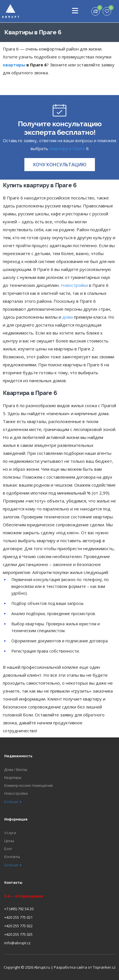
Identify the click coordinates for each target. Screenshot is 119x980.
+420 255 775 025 (18, 934)
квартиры (14, 65)
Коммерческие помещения (28, 785)
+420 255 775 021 (18, 917)
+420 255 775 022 (18, 926)
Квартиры (13, 777)
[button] (60, 165)
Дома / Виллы (16, 769)
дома (68, 317)
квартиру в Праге (67, 148)
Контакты (12, 857)
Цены (9, 841)
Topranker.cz (104, 967)
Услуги (10, 833)
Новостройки (74, 285)
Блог (8, 849)
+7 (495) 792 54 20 (19, 909)
